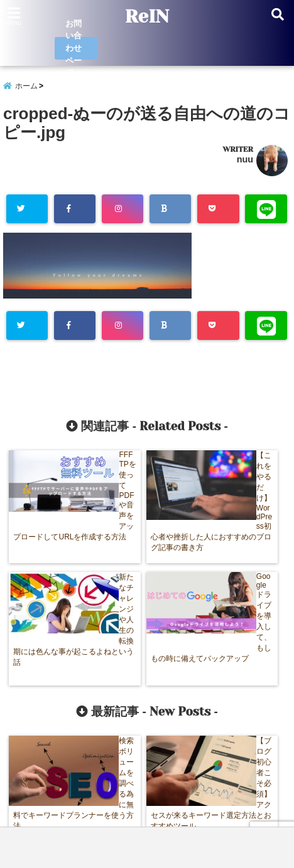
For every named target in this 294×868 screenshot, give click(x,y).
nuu (245, 160)
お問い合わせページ (74, 48)
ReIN (147, 16)
